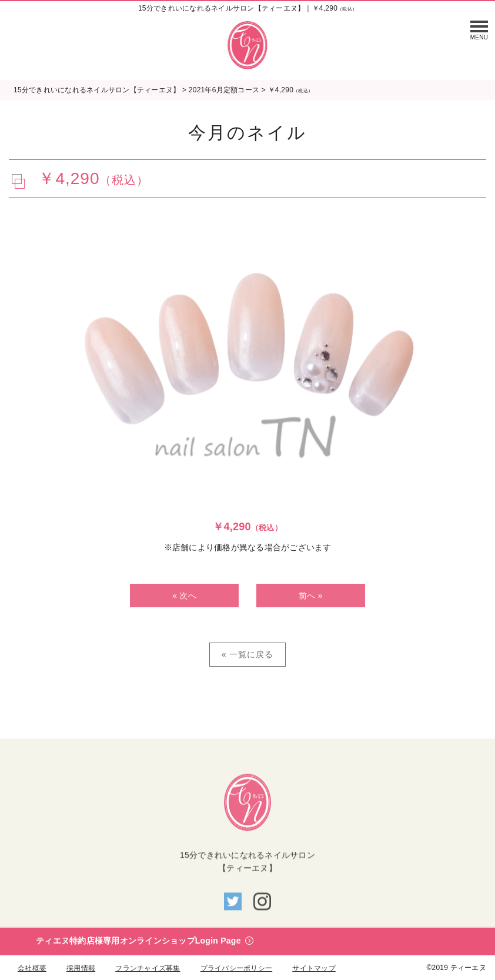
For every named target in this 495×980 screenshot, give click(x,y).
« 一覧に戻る (248, 654)
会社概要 (32, 968)
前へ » (311, 596)
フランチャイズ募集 (148, 968)
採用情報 (81, 968)
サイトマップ (314, 968)
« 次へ (184, 596)
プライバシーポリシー (237, 968)
